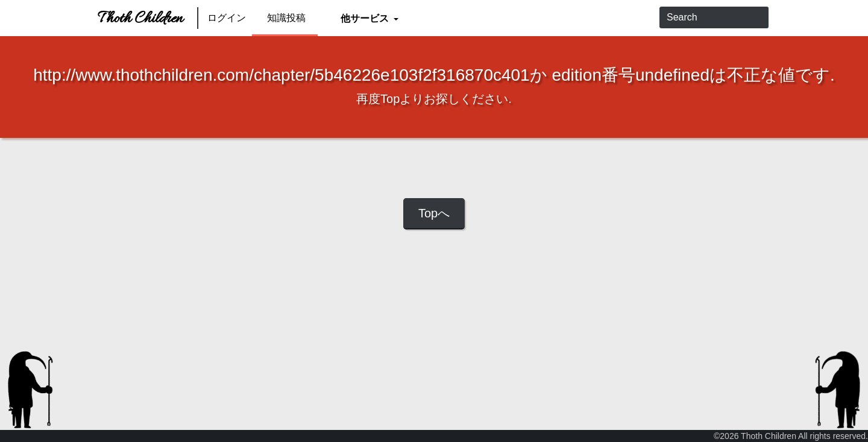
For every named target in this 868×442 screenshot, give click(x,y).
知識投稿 (286, 18)
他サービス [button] (366, 18)
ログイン (227, 18)
